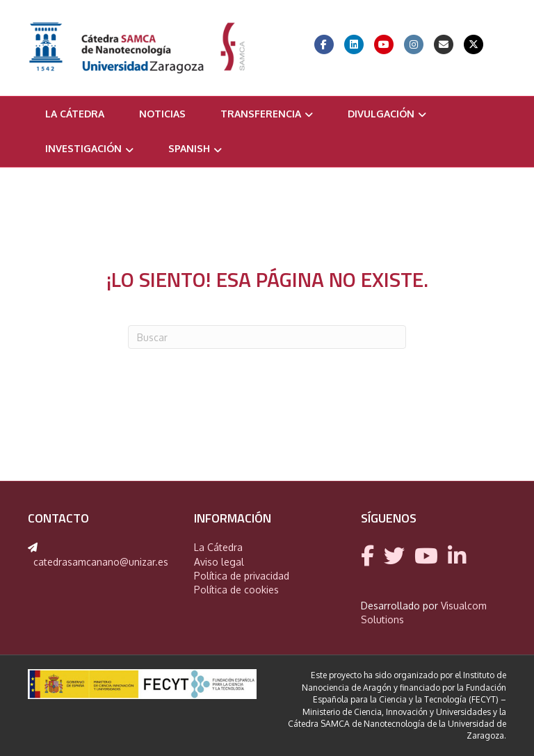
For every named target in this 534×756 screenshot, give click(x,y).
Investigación (83, 148)
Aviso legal (219, 562)
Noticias (162, 114)
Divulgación (381, 114)
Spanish (189, 148)
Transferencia (261, 114)
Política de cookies (236, 590)
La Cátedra (75, 114)
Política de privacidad (242, 576)
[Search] (267, 337)
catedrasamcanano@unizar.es (101, 562)
